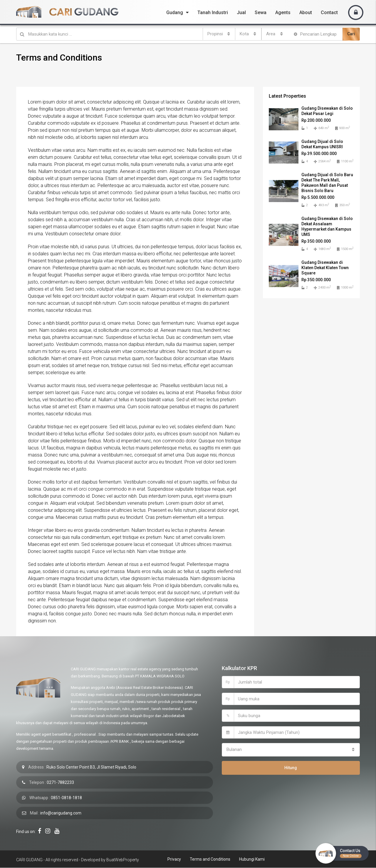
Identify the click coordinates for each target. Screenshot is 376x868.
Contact (329, 13)
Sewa (261, 13)
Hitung (291, 766)
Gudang (175, 13)
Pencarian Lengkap (315, 34)
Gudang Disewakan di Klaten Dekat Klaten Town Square (325, 268)
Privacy (174, 859)
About (306, 13)
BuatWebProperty (123, 860)
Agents (283, 13)
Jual (241, 13)
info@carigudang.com (61, 813)
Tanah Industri (213, 13)
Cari (351, 34)
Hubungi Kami (252, 859)
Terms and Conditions (210, 859)
